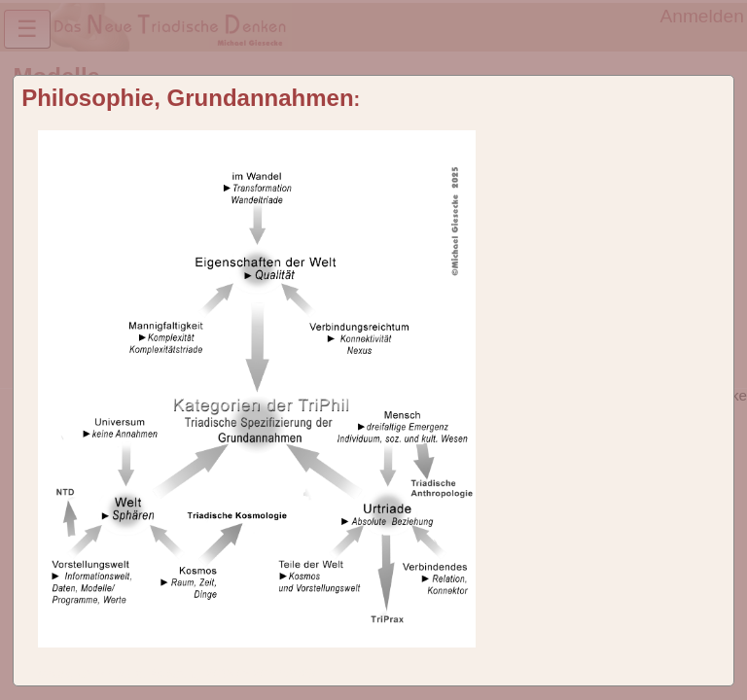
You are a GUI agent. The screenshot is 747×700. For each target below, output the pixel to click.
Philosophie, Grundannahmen (187, 98)
